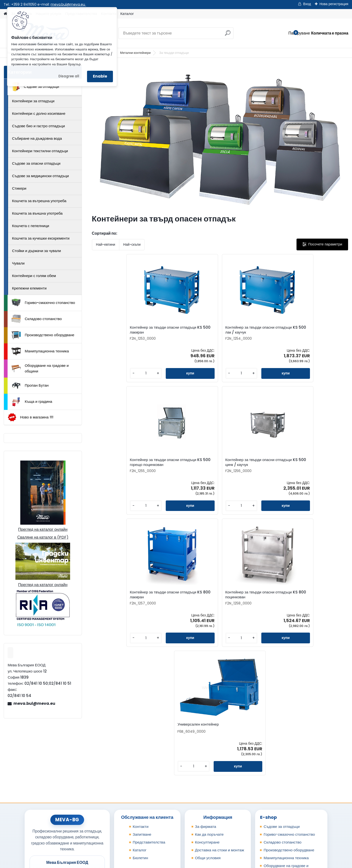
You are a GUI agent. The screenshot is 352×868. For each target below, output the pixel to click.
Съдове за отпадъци (35, 87)
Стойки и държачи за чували (36, 251)
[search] (228, 35)
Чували (18, 263)
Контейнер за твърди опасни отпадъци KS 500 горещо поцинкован (250, 332)
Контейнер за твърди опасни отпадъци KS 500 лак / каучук (187, 332)
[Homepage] (5, 14)
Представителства (149, 766)
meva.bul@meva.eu (68, 4)
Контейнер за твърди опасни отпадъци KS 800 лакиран (154, 467)
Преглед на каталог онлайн (43, 529)
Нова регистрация (334, 4)
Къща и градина (32, 402)
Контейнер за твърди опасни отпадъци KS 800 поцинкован (219, 467)
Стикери (19, 188)
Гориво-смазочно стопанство (43, 303)
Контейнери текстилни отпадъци (40, 151)
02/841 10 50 (60, 804)
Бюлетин (140, 781)
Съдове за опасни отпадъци (36, 163)
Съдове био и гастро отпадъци (38, 126)
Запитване (142, 758)
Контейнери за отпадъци (33, 101)
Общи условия (208, 781)
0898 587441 (59, 810)
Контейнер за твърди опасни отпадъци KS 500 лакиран (122, 332)
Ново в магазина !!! (30, 417)
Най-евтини (106, 244)
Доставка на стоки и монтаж (220, 774)
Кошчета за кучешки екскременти (41, 238)
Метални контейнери (135, 53)
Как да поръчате (209, 758)
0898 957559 (84, 810)
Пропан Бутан (30, 386)
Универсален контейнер (278, 466)
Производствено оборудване (43, 335)
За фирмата (206, 750)
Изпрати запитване (97, 836)
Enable (100, 76)
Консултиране (207, 766)
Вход (307, 4)
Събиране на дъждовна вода (37, 138)
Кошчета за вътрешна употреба (39, 201)
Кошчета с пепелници (31, 226)
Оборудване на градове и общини (40, 368)
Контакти (141, 750)
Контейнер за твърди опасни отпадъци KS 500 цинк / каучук (314, 332)
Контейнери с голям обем (34, 276)
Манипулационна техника (40, 351)
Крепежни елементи (29, 288)
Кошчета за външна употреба (37, 213)
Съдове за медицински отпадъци (40, 176)
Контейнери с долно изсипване (39, 113)
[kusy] (107, 378)
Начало (35, 836)
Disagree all (69, 76)
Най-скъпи (132, 244)
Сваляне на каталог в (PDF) (43, 537)
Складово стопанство (37, 319)
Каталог (127, 14)
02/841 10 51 (83, 804)
